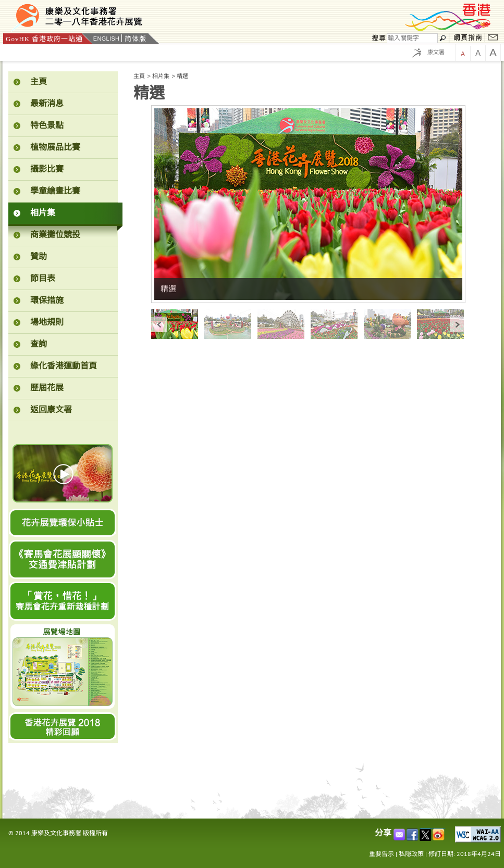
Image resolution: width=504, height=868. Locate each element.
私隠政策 (411, 854)
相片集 (161, 76)
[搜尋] (412, 38)
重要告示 (382, 854)
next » (458, 324)
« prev (159, 324)
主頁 (139, 76)
